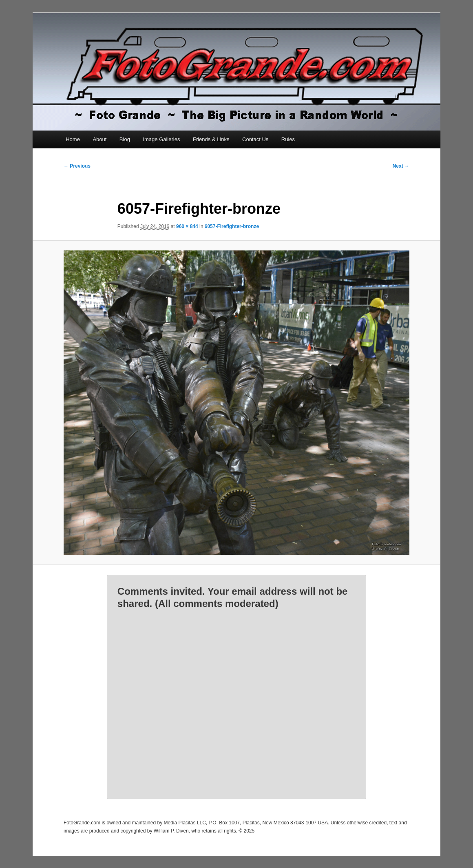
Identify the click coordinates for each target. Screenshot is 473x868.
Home (73, 139)
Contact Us (255, 139)
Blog (125, 139)
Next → (401, 166)
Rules (288, 139)
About (99, 139)
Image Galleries (161, 139)
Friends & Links (211, 139)
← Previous (77, 166)
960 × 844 (187, 226)
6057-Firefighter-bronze (232, 226)
